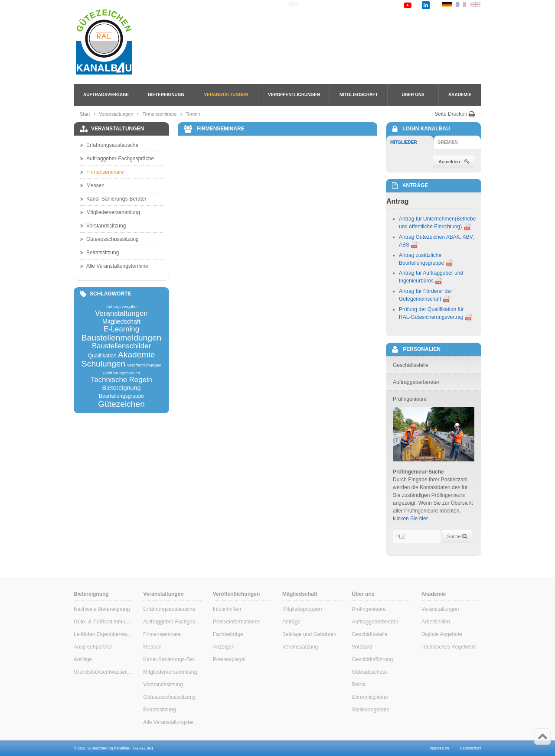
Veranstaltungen (226, 95)
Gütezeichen (121, 404)
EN (475, 5)
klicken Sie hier (410, 519)
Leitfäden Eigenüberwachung (103, 634)
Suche (338, 5)
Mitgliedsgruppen (302, 609)
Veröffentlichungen (294, 95)
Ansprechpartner (93, 647)
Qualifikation (102, 356)
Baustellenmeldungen (122, 338)
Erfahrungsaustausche (109, 145)
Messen (92, 185)
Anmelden (454, 162)
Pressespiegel (229, 659)
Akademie (460, 95)
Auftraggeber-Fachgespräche (117, 159)
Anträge (83, 659)
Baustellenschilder (121, 346)
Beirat (358, 685)
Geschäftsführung (372, 659)
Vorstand (362, 647)
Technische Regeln (121, 380)
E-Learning (121, 329)
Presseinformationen (237, 622)
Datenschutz (470, 748)
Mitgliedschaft (359, 95)
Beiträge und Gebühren (309, 634)
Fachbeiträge (228, 634)
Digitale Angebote (442, 634)
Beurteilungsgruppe (121, 396)
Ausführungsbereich (121, 373)
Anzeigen (224, 647)
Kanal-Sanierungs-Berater (113, 199)
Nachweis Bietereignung (102, 609)
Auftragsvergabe (106, 95)
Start (85, 114)
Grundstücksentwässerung (103, 672)
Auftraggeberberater (375, 622)
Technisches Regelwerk (449, 647)
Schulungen (103, 364)
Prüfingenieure (369, 609)
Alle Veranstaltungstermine (114, 266)
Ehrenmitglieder (370, 697)
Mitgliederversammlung (110, 212)
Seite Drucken (455, 114)
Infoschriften (227, 609)
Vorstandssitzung (103, 226)
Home (315, 5)
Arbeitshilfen (436, 622)
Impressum (439, 748)
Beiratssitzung (100, 253)
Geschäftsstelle (369, 634)
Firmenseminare (159, 114)
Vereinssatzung (300, 647)
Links (361, 5)
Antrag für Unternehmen (427, 219)
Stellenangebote (371, 710)
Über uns (413, 95)
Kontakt (386, 5)
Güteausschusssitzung (109, 239)
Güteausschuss (370, 672)
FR (461, 5)
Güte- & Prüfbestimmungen (103, 622)
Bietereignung (166, 95)
